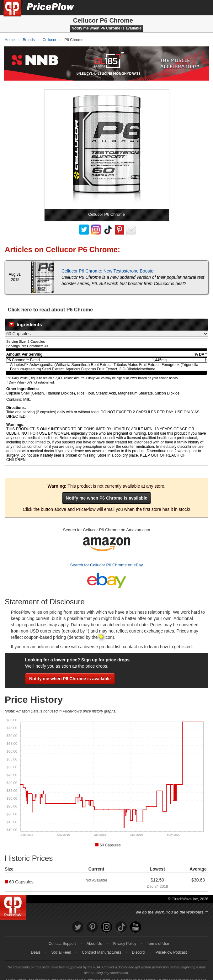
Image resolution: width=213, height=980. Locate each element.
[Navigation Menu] (202, 8)
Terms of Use (158, 938)
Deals (36, 946)
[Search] (187, 8)
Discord (138, 946)
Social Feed (61, 946)
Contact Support (62, 938)
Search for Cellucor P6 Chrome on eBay (107, 559)
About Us (94, 938)
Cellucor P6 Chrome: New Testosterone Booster (108, 265)
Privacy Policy (124, 938)
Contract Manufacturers (101, 946)
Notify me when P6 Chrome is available (106, 28)
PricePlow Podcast (171, 946)
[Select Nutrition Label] (106, 328)
